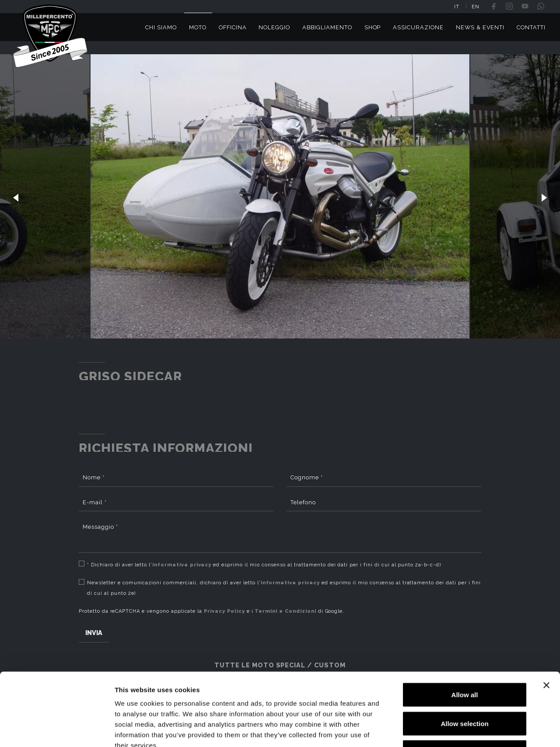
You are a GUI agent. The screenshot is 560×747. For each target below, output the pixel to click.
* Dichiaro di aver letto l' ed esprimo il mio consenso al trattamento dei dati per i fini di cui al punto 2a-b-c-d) (264, 565)
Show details (459, 730)
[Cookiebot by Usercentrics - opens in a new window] (57, 730)
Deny (465, 689)
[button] (16, 196)
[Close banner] (546, 623)
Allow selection (464, 661)
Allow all (465, 632)
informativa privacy (182, 565)
